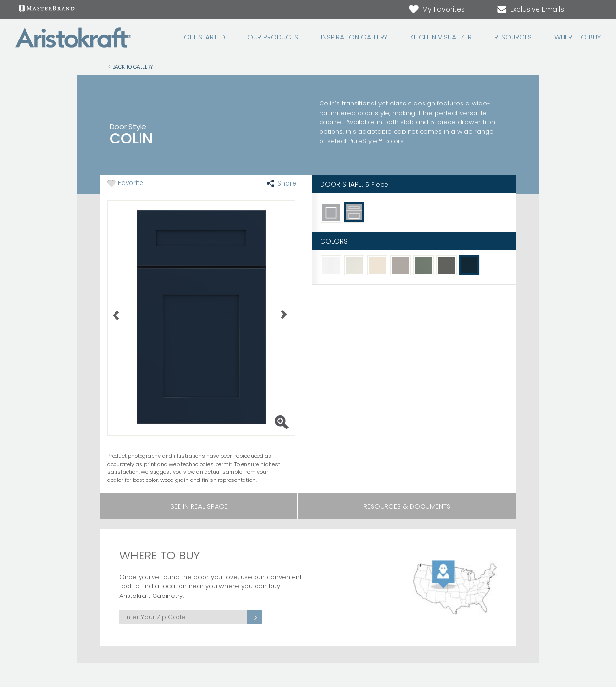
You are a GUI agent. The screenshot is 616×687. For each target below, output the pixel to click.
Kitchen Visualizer (441, 37)
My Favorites (436, 9)
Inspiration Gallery (354, 37)
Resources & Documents (407, 506)
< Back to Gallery (130, 67)
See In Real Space (199, 506)
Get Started (205, 37)
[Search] (585, 10)
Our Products (273, 37)
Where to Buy (577, 37)
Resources (513, 37)
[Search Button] (595, 10)
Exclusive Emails (530, 9)
